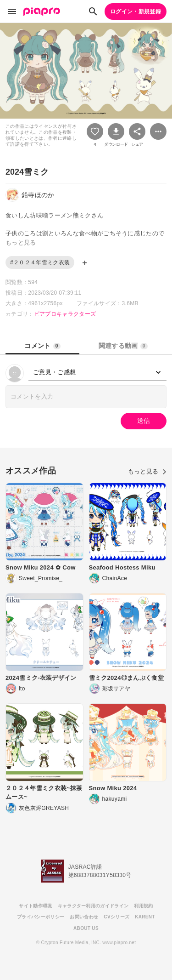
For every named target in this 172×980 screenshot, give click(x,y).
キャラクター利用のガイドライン (93, 906)
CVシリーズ (117, 917)
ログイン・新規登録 (136, 11)
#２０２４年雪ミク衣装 (40, 262)
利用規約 (143, 906)
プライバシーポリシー (41, 917)
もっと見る (147, 471)
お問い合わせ (84, 917)
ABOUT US (86, 928)
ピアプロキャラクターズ (65, 314)
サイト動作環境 (35, 906)
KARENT (145, 917)
